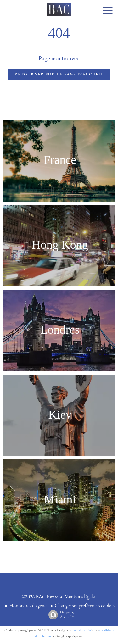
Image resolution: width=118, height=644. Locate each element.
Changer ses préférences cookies (85, 605)
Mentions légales (80, 596)
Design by (60, 615)
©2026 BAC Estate (40, 597)
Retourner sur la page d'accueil (59, 74)
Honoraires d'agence (29, 605)
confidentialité (82, 630)
